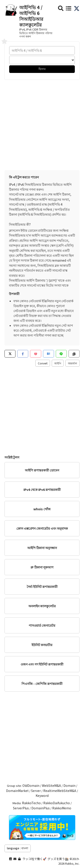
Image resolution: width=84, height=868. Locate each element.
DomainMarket (17, 791)
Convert (43, 363)
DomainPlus (41, 808)
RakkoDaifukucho (57, 803)
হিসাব (42, 69)
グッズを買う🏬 (58, 859)
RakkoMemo (62, 808)
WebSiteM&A (51, 785)
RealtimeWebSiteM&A (60, 791)
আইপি (58, 363)
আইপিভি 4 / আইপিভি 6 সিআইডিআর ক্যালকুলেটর (31, 16)
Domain (69, 785)
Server (36, 791)
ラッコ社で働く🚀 (34, 859)
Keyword (42, 796)
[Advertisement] (42, 124)
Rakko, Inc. (72, 863)
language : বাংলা (18, 848)
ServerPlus (21, 808)
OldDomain (31, 785)
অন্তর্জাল (72, 363)
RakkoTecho (31, 803)
